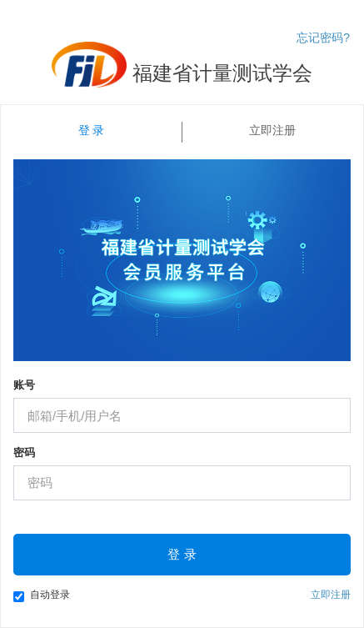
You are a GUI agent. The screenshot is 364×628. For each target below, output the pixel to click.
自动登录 (42, 595)
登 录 (92, 130)
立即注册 (272, 130)
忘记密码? (323, 38)
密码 (24, 452)
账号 (24, 385)
